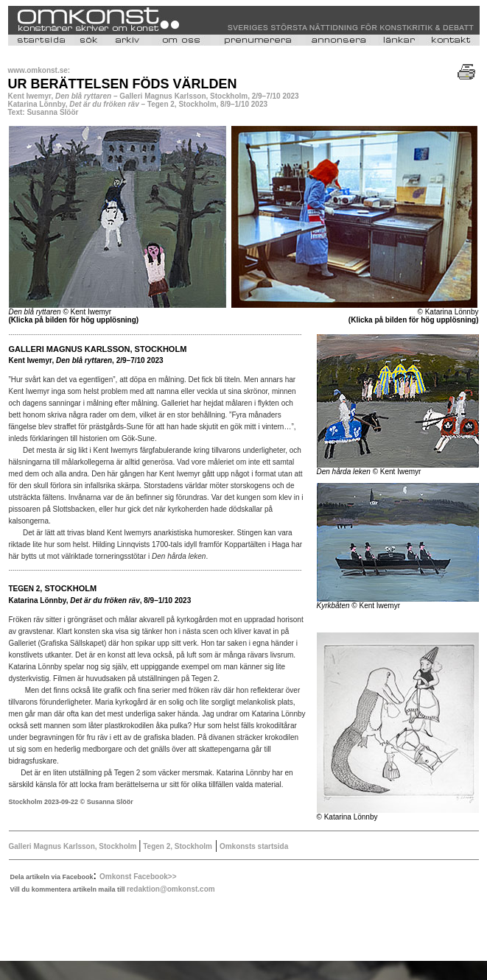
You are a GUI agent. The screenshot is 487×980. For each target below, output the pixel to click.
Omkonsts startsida (253, 846)
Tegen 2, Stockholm (178, 846)
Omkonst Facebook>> (138, 877)
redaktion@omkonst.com (171, 889)
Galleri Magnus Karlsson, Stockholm (74, 846)
